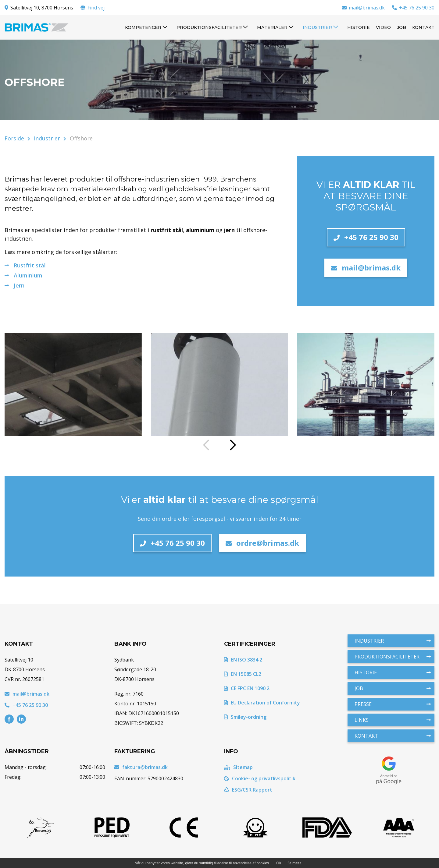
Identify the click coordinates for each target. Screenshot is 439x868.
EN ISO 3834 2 (243, 660)
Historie (393, 672)
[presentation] (206, 446)
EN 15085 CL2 (243, 674)
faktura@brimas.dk (141, 767)
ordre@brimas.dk (262, 543)
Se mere (294, 863)
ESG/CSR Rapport (248, 790)
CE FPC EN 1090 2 (247, 688)
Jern (19, 285)
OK (279, 863)
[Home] (37, 27)
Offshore (81, 138)
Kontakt (393, 736)
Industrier (47, 138)
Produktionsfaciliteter (393, 657)
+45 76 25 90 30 (413, 8)
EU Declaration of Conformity (262, 703)
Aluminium (28, 275)
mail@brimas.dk (363, 8)
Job (393, 688)
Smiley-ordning (245, 717)
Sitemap (238, 767)
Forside (14, 138)
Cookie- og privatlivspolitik (260, 778)
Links (393, 720)
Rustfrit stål (30, 265)
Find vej (96, 8)
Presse (393, 704)
